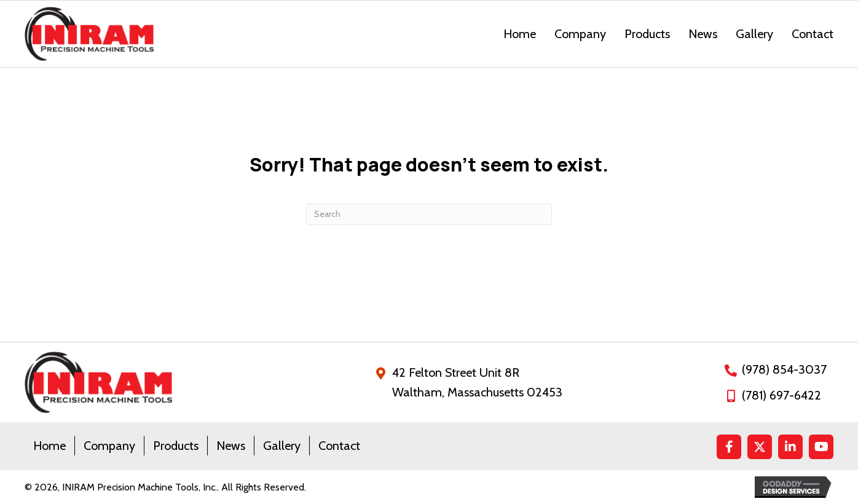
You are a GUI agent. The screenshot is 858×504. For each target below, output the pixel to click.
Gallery (282, 446)
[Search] (429, 214)
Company (109, 446)
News (231, 446)
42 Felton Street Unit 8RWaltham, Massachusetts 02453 (477, 382)
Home (49, 446)
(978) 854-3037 (784, 369)
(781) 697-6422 (781, 395)
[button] (729, 447)
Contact (339, 446)
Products (176, 446)
